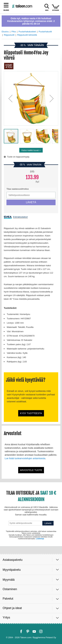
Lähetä (48, 523)
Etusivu (5, 32)
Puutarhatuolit (45, 32)
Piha (14, 32)
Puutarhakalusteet (27, 32)
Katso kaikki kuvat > (31, 150)
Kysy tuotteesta (31, 413)
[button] (10, 98)
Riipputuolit (9, 35)
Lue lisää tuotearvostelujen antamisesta (25, 458)
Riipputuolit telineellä (27, 35)
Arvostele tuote (31, 470)
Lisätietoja (40, 539)
